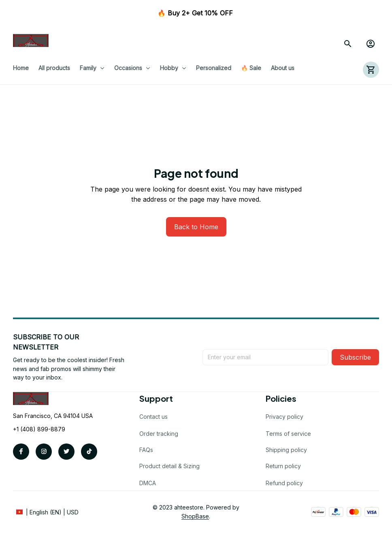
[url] (195, 516)
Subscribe (355, 357)
